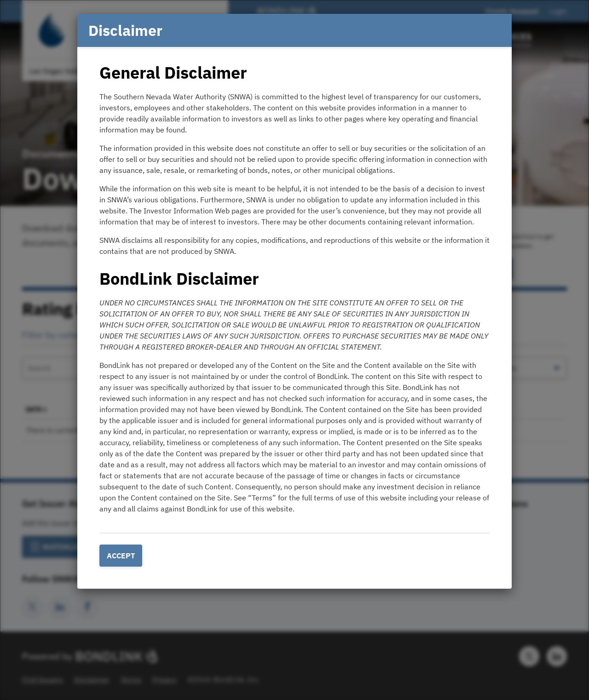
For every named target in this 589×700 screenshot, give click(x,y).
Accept (121, 556)
